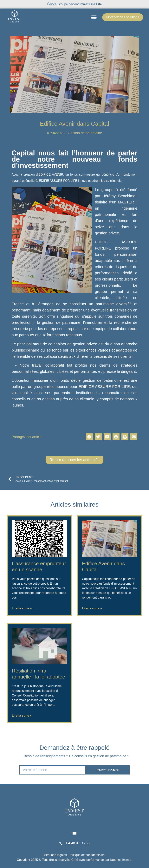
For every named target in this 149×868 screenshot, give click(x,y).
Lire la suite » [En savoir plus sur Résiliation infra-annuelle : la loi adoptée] (22, 716)
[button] (91, 17)
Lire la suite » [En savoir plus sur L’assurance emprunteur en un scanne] (22, 608)
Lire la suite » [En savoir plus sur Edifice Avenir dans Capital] (92, 608)
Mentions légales (55, 855)
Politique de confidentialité (87, 855)
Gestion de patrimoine (85, 133)
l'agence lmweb (121, 860)
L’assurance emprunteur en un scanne (39, 567)
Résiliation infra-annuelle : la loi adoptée (39, 674)
